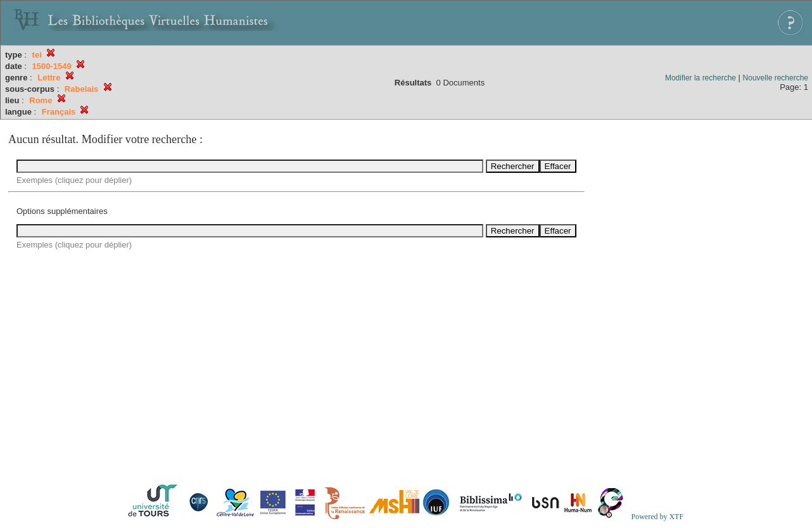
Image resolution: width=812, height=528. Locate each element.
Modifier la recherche (701, 78)
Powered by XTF (657, 517)
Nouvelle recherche (776, 78)
